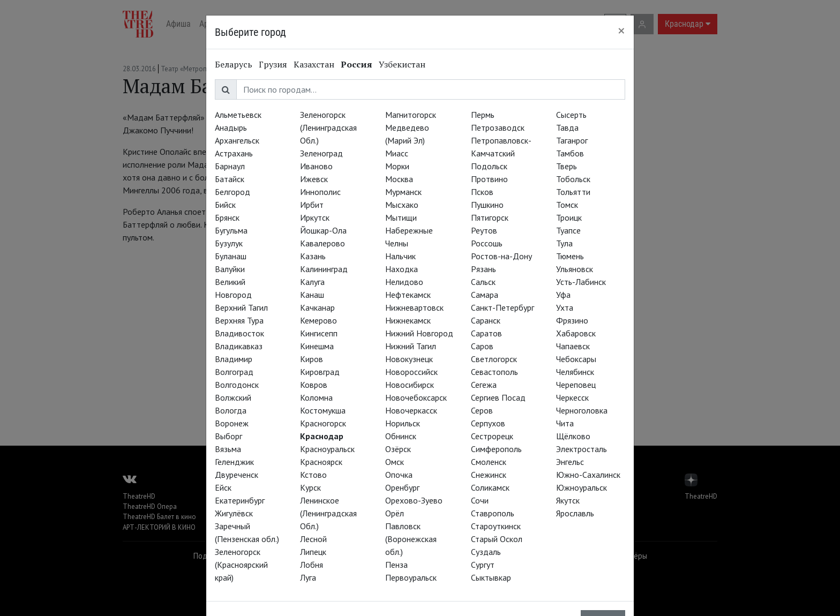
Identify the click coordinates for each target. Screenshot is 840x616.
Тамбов (570, 153)
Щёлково (573, 436)
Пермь (483, 115)
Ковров (314, 385)
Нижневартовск (414, 307)
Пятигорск (490, 217)
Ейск (223, 487)
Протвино (489, 179)
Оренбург (402, 487)
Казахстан (314, 64)
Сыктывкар (491, 577)
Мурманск (403, 192)
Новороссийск (411, 372)
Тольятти (573, 192)
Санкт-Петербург (502, 307)
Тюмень (570, 256)
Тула (564, 243)
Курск (310, 487)
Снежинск (489, 475)
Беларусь (234, 64)
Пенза (396, 565)
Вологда (231, 410)
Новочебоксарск (416, 397)
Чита (565, 423)
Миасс (397, 153)
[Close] (621, 31)
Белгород (232, 192)
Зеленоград (321, 153)
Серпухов (488, 423)
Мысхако (402, 205)
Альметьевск (238, 115)
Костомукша (323, 410)
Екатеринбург (240, 500)
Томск (567, 205)
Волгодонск (237, 385)
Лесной (313, 539)
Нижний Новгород (419, 333)
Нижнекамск (408, 320)
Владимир (234, 359)
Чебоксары (576, 359)
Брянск (227, 217)
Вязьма (228, 449)
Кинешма (317, 346)
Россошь (487, 243)
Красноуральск (327, 449)
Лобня (312, 565)
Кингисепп (319, 333)
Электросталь (582, 449)
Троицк (569, 217)
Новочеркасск (411, 410)
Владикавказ (239, 346)
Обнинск (401, 436)
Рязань (483, 269)
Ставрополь (493, 513)
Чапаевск (573, 346)
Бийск (225, 205)
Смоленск (489, 462)
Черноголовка (582, 410)
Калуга (312, 282)
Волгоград (234, 372)
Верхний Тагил (241, 307)
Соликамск (490, 487)
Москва (399, 179)
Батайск (230, 179)
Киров (312, 359)
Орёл (395, 513)
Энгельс (570, 462)
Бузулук (229, 243)
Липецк (313, 552)
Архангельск (237, 140)
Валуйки (230, 269)
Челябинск (575, 372)
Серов (482, 410)
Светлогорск (494, 359)
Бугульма (231, 230)
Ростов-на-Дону (501, 256)
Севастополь (494, 372)
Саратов (486, 333)
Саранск (486, 320)
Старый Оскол (497, 539)
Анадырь (231, 127)
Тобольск (573, 179)
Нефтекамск (408, 295)
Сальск (483, 282)
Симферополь (496, 449)
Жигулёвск (234, 513)
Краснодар (322, 436)
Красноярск (321, 462)
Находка (402, 269)
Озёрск (398, 449)
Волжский (233, 397)
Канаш (312, 295)
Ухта (565, 307)
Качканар (317, 307)
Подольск (489, 166)
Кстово (313, 475)
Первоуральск (411, 577)
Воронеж (232, 423)
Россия (357, 64)
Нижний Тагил (411, 346)
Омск (395, 462)
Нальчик (400, 256)
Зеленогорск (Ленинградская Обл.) (328, 127)
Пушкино (487, 205)
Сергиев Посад (498, 397)
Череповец (576, 385)
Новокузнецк (409, 359)
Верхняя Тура (239, 320)
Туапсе (568, 230)
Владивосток (239, 333)
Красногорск (323, 423)
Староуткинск (496, 526)
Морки (397, 166)
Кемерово (318, 320)
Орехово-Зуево (414, 500)
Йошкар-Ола (323, 230)
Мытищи (401, 217)
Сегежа (484, 385)
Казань (313, 256)
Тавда (567, 127)
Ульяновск (575, 269)
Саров (482, 346)
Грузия (273, 64)
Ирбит (312, 205)
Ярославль (575, 513)
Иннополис (320, 192)
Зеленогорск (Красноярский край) (241, 565)
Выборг (228, 436)
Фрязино (572, 320)
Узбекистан (402, 64)
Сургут (483, 565)
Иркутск (315, 217)
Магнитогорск (411, 115)
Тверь (567, 166)
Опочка (399, 475)
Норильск (403, 423)
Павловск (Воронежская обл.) (411, 539)
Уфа (563, 295)
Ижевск (314, 179)
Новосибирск (410, 385)
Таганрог (572, 140)
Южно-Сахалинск (588, 475)
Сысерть (571, 115)
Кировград (320, 372)
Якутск (568, 500)
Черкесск (572, 397)
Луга (308, 577)
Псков (482, 192)
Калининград (324, 269)
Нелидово (404, 282)
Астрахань (234, 153)
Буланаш (231, 256)
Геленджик (234, 462)
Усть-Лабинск (581, 282)
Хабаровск (576, 333)
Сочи (480, 500)
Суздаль (486, 552)
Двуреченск (237, 475)
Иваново (316, 166)
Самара (485, 295)
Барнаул (230, 166)
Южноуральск (582, 487)
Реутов (484, 230)
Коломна (316, 397)
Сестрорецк (492, 436)
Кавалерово (322, 243)
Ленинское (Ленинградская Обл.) (328, 513)
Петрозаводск (498, 127)
